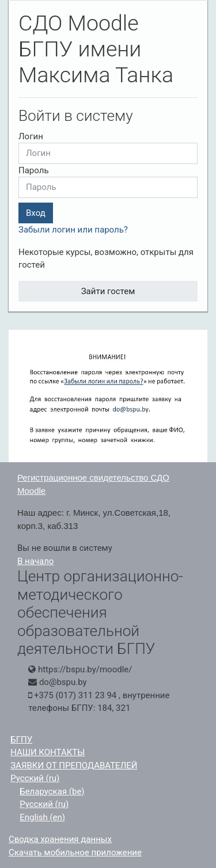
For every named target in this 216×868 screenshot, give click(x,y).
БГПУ (21, 740)
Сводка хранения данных (60, 839)
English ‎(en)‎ (42, 817)
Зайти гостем (108, 291)
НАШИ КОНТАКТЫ (48, 752)
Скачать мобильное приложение (75, 852)
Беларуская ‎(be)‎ (52, 791)
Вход (36, 213)
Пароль (34, 170)
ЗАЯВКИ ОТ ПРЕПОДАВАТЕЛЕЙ (74, 766)
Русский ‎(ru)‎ (35, 778)
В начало (35, 561)
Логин (31, 136)
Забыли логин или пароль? (73, 230)
